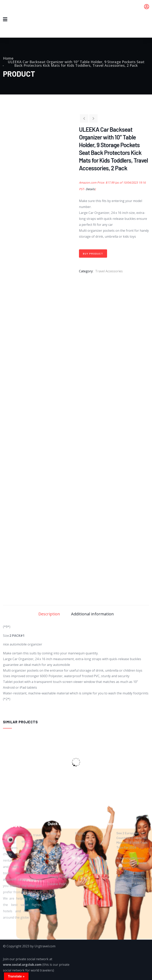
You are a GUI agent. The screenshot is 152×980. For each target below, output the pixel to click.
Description (49, 614)
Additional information (92, 614)
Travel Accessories (109, 271)
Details (90, 189)
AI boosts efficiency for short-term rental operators (132, 863)
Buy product (93, 254)
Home (8, 58)
